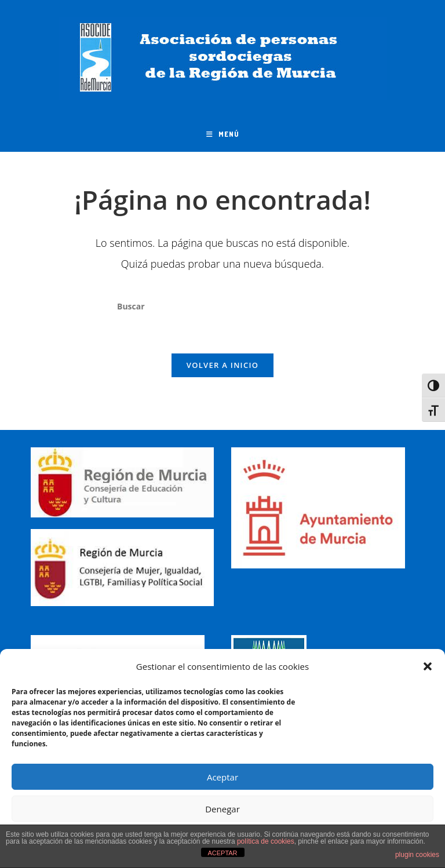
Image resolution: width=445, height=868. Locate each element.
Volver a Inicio (222, 365)
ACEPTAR (222, 853)
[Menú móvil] (223, 134)
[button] (428, 666)
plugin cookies (417, 855)
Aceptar (222, 777)
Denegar (222, 809)
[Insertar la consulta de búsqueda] (222, 307)
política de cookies (266, 841)
